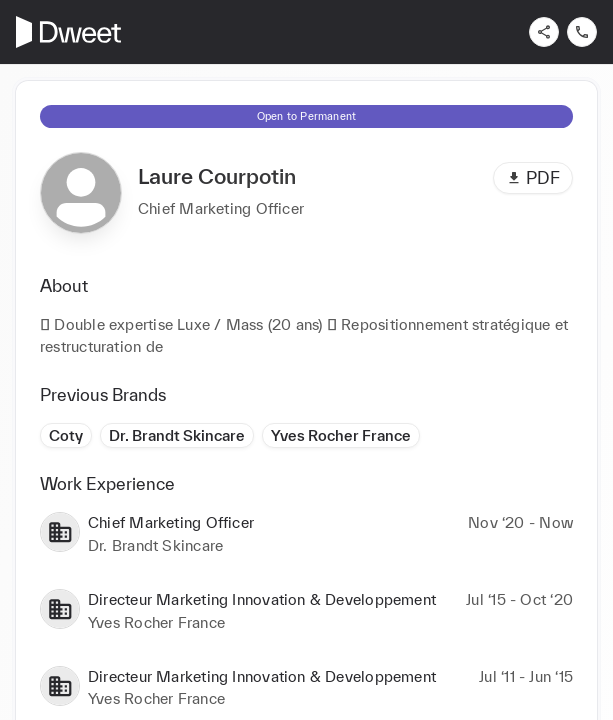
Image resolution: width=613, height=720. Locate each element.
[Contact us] (582, 32)
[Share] (544, 32)
